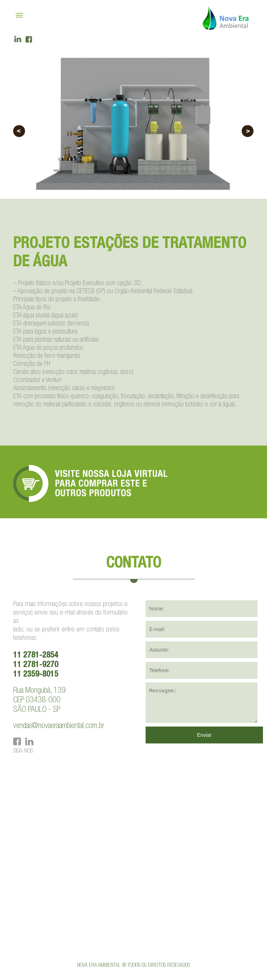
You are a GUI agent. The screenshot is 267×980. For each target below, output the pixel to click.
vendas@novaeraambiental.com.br (59, 726)
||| (20, 15)
